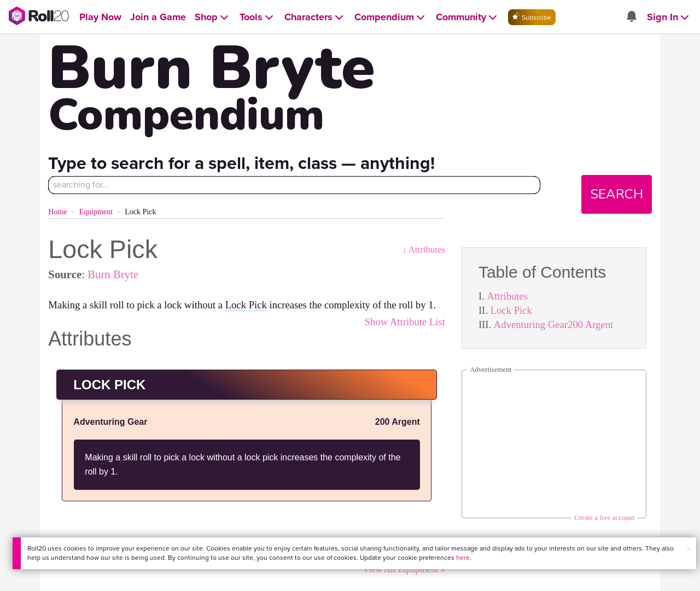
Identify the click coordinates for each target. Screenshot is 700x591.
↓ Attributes (424, 250)
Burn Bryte (113, 274)
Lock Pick (511, 310)
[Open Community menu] (468, 17)
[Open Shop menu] (213, 17)
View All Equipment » (404, 569)
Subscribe (532, 17)
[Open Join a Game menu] (158, 17)
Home (57, 212)
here (463, 558)
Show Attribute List (405, 322)
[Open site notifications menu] (632, 17)
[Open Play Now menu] (100, 17)
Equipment (96, 212)
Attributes (507, 296)
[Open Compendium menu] (391, 17)
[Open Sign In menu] (669, 17)
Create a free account (604, 517)
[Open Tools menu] (258, 17)
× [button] (689, 549)
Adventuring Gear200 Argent (553, 324)
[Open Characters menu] (315, 17)
